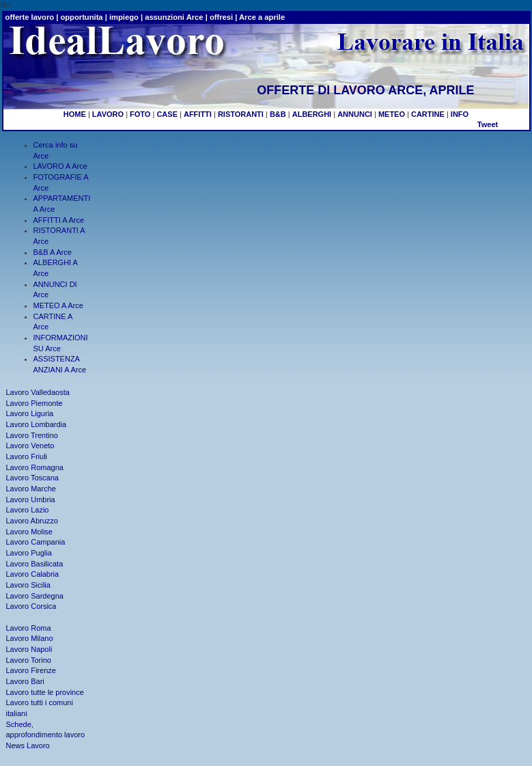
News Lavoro (28, 746)
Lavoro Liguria (30, 413)
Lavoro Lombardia (37, 424)
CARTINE (428, 114)
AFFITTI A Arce (59, 220)
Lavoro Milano (30, 638)
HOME (75, 114)
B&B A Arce (53, 252)
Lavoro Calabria (33, 574)
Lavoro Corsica (31, 606)
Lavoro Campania (36, 542)
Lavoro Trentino (32, 435)
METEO (392, 114)
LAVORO (108, 114)
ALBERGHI (312, 114)
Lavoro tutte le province (45, 692)
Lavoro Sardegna (35, 596)
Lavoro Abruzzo (32, 521)
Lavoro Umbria (31, 500)
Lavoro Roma (29, 628)
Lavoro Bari (25, 681)
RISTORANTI (241, 114)
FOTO (140, 114)
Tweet (488, 124)
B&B (278, 114)
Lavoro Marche (31, 489)
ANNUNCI (355, 114)
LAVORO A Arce (60, 166)
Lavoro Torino (29, 660)
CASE (167, 114)
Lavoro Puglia (29, 553)
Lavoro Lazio (28, 510)
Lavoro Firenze (31, 670)
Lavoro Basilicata (35, 564)
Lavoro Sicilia (28, 585)
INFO (460, 114)
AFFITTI (198, 114)
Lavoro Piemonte (34, 403)
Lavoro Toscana (32, 478)
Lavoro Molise (29, 532)
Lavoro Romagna (35, 467)
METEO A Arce (58, 305)
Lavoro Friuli (27, 456)
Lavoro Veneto (30, 446)
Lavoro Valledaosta (38, 392)
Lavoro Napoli (29, 649)
